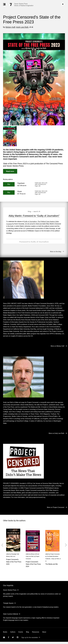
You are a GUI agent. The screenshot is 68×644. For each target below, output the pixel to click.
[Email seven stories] (4, 640)
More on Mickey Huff (57, 348)
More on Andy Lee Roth (56, 436)
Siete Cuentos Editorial (11, 616)
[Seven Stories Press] (11, 5)
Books (5, 634)
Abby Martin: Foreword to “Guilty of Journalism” (34, 216)
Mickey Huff (10, 27)
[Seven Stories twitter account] (13, 640)
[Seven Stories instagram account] (18, 640)
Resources (36, 634)
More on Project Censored (56, 510)
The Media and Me (52, 566)
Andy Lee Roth (22, 27)
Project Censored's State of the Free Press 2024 (33, 566)
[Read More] (10, 171)
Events (21, 634)
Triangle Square (8, 605)
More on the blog (55, 254)
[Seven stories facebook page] (8, 640)
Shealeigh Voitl (15, 556)
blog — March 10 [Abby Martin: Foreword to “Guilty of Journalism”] (34, 211)
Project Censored (55, 556)
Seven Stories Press (21, 4)
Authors (13, 634)
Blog (27, 634)
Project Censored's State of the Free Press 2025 (14, 564)
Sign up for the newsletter (30, 640)
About (44, 634)
